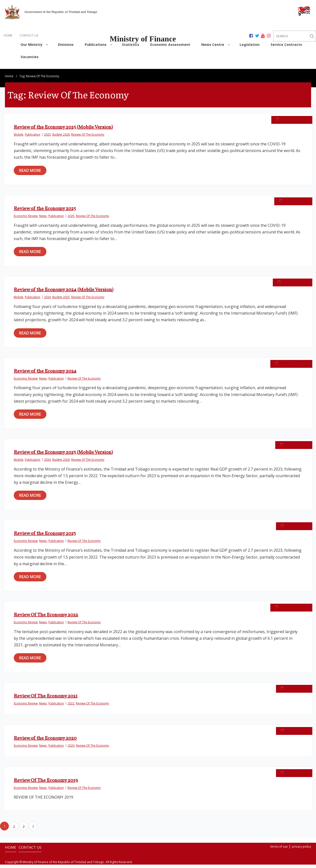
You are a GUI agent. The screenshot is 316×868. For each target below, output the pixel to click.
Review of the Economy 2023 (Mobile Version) (63, 456)
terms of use (279, 850)
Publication (33, 138)
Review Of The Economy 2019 (46, 784)
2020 (71, 749)
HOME (8, 35)
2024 (47, 300)
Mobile (19, 138)
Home (9, 80)
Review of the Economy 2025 (45, 212)
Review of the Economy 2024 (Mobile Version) (64, 293)
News (43, 219)
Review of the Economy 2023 (45, 537)
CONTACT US (29, 35)
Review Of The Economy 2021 (46, 700)
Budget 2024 (61, 463)
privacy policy (302, 850)
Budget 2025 (61, 300)
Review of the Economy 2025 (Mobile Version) (63, 131)
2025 (47, 138)
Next (33, 830)
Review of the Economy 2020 (45, 742)
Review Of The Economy (88, 138)
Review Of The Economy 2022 (46, 618)
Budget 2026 (61, 138)
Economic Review (26, 219)
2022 (71, 707)
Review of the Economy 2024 (45, 374)
